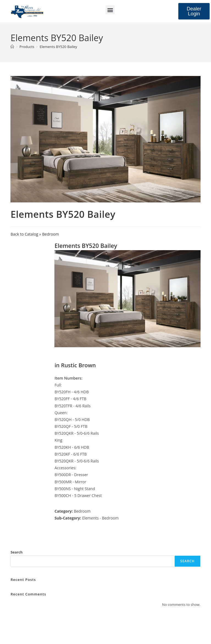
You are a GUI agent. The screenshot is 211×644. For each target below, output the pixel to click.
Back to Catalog (25, 234)
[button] (110, 10)
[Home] (12, 47)
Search (16, 552)
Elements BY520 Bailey (58, 47)
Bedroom (51, 234)
